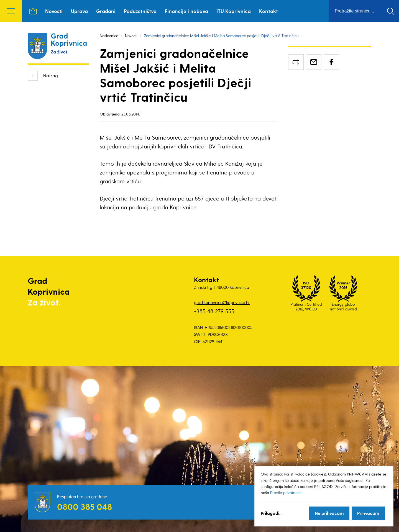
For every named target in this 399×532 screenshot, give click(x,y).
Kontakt (268, 11)
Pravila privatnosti (286, 493)
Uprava (79, 11)
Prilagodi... (272, 513)
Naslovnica (33, 11)
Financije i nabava (186, 11)
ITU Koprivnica (234, 11)
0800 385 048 (85, 507)
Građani (106, 11)
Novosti (54, 11)
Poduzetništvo (140, 11)
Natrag (51, 75)
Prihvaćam (368, 513)
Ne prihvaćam (329, 513)
